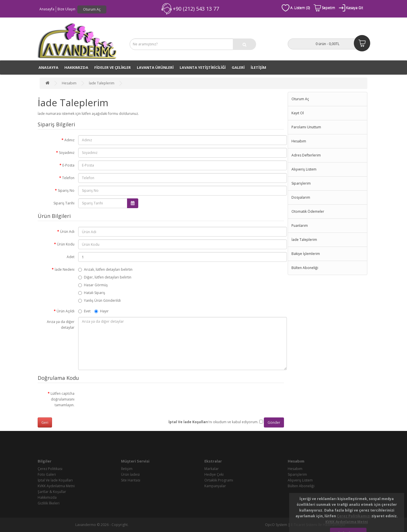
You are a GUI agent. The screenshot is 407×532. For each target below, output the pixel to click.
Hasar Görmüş (93, 285)
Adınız (69, 140)
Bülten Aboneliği (305, 268)
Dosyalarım (301, 197)
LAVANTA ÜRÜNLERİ (155, 67)
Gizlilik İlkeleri (49, 503)
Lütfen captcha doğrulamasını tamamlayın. (63, 399)
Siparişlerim (301, 183)
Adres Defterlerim (306, 155)
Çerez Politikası (50, 469)
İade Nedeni (65, 269)
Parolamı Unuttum (306, 127)
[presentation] (122, 400)
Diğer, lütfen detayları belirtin (105, 277)
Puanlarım (300, 226)
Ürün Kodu (66, 244)
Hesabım (69, 83)
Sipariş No (66, 190)
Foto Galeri (47, 474)
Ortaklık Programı (219, 480)
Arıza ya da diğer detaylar (61, 325)
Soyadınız (67, 153)
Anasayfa (47, 9)
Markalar (212, 469)
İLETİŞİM (258, 67)
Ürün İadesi (130, 474)
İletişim (127, 469)
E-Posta (68, 165)
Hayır (101, 311)
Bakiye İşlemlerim (306, 254)
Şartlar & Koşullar (52, 492)
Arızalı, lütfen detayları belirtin (105, 269)
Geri (45, 422)
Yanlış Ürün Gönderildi (99, 300)
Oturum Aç (92, 9)
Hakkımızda (76, 67)
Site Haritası (131, 480)
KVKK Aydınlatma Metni (56, 486)
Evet (84, 311)
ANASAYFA (48, 67)
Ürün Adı (67, 232)
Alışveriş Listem (304, 169)
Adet (71, 257)
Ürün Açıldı (66, 311)
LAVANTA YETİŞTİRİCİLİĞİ (203, 67)
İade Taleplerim (102, 83)
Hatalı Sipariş (92, 293)
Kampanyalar (215, 486)
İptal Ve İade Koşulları (55, 480)
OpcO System (276, 525)
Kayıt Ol (298, 113)
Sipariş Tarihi (64, 203)
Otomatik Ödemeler (308, 211)
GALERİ (238, 67)
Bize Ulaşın (66, 9)
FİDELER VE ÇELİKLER (113, 67)
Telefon (68, 178)
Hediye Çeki (214, 474)
